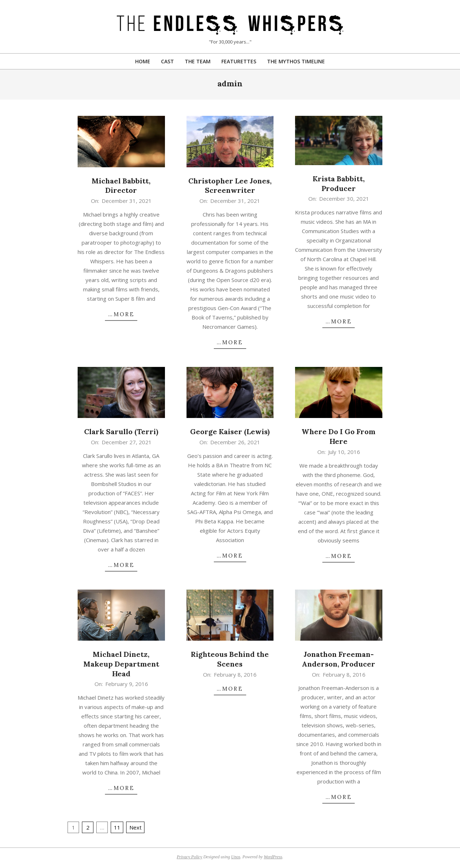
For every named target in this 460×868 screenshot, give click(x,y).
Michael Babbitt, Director (121, 186)
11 (117, 827)
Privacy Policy (190, 857)
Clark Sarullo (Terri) (121, 431)
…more (121, 314)
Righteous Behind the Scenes (230, 659)
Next (135, 827)
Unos (236, 857)
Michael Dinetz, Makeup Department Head (121, 664)
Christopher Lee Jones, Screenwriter (230, 186)
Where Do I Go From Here (339, 436)
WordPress (273, 857)
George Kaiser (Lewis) (230, 431)
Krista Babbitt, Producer (339, 183)
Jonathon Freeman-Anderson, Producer (339, 659)
